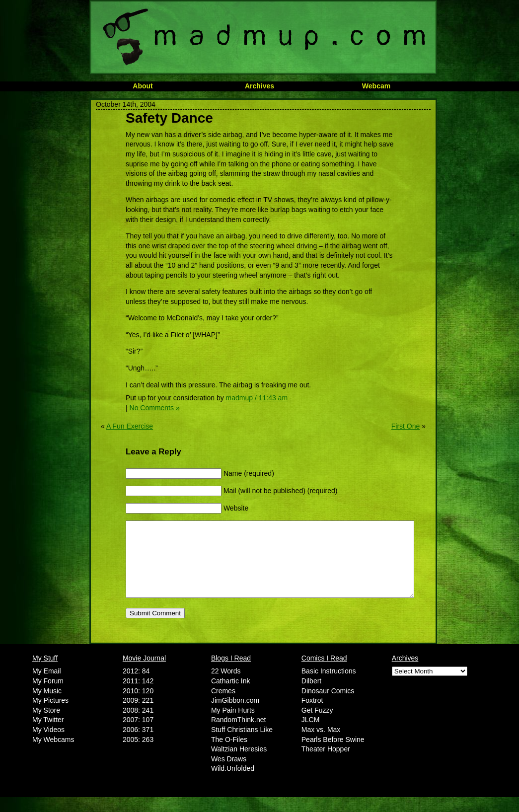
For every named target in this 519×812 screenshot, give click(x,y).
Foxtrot (312, 715)
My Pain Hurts (233, 725)
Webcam (376, 86)
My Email (47, 686)
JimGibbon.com (235, 715)
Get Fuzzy (317, 725)
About (143, 86)
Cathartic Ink (231, 696)
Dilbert (311, 696)
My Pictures (50, 715)
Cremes (223, 706)
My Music (47, 706)
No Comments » (155, 408)
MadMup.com (263, 37)
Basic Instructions (329, 686)
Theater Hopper (326, 764)
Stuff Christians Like (242, 744)
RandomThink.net (239, 735)
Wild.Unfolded (233, 783)
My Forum (48, 696)
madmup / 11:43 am (257, 398)
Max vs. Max (321, 744)
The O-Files (229, 754)
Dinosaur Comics (328, 706)
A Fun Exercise (130, 426)
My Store (46, 725)
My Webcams (53, 754)
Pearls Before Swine (333, 754)
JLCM (311, 735)
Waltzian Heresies (239, 764)
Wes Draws (229, 774)
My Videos (48, 744)
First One (406, 426)
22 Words (226, 686)
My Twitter (48, 735)
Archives (259, 86)
